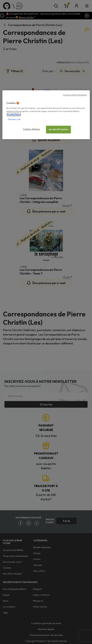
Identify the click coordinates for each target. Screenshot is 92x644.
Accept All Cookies (58, 130)
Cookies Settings (31, 129)
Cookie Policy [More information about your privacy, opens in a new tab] (14, 115)
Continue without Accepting (75, 95)
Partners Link (14, 120)
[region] (46, 115)
